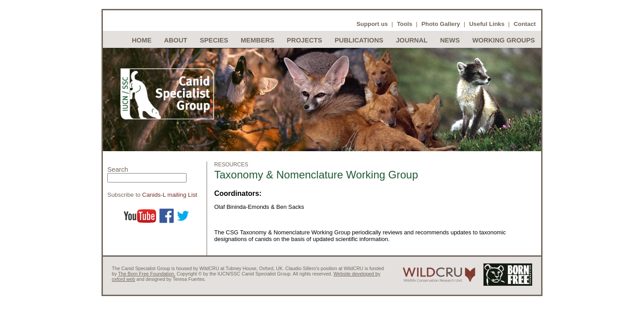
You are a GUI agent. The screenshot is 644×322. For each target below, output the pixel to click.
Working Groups (504, 40)
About (176, 40)
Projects (304, 40)
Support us (372, 24)
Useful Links (487, 24)
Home (142, 40)
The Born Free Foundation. (147, 274)
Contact (525, 24)
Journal (412, 40)
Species (214, 40)
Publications (359, 40)
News (450, 40)
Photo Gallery (441, 24)
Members (257, 40)
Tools (405, 24)
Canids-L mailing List (170, 195)
